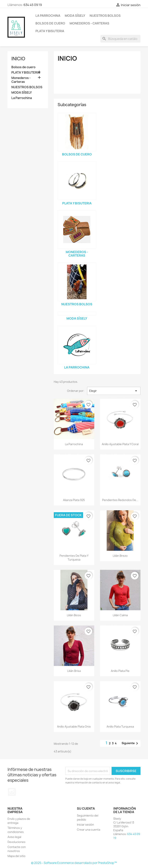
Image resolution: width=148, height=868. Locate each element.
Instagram (12, 792)
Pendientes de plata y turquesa (74, 558)
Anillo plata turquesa (120, 727)
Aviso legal (14, 837)
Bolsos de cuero (50, 23)
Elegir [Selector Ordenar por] (114, 391)
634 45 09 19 (33, 5)
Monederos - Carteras (89, 23)
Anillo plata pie (120, 671)
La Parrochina (48, 16)
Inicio (18, 59)
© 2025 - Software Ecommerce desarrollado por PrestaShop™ (74, 863)
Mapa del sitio (16, 856)
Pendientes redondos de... (120, 500)
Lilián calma (120, 615)
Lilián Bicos (74, 615)
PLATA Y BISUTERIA (50, 31)
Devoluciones (16, 842)
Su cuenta (86, 808)
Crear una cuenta (89, 830)
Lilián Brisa (74, 671)
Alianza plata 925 (74, 500)
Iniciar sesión (85, 825)
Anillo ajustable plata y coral (120, 444)
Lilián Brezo (120, 556)
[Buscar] (120, 39)
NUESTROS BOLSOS (105, 16)
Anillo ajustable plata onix (74, 727)
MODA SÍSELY (75, 16)
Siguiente (130, 743)
